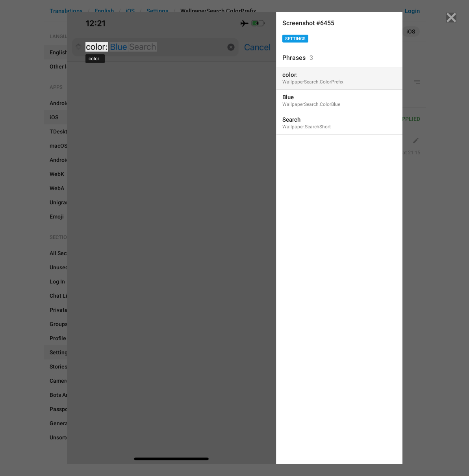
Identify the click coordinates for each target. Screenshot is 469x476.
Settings (295, 39)
